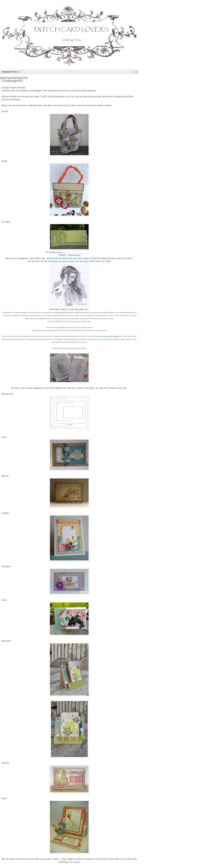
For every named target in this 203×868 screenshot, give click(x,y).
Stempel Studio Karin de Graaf (95, 261)
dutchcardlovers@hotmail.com (62, 258)
